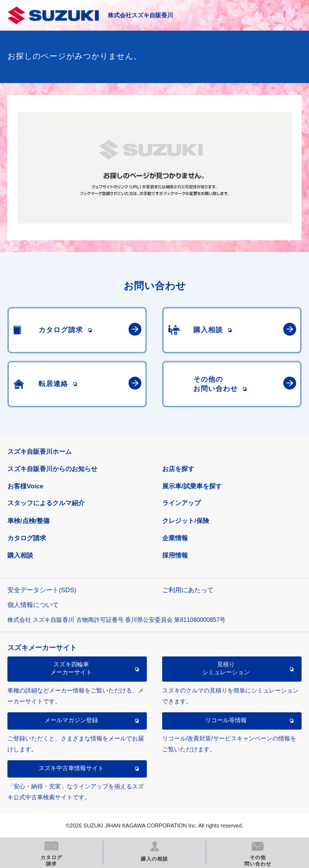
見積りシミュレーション (226, 668)
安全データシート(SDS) (42, 590)
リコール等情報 (226, 720)
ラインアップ (181, 503)
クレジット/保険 (186, 521)
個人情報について (33, 605)
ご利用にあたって (188, 590)
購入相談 (20, 555)
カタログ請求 (27, 538)
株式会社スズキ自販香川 (140, 15)
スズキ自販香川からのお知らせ (52, 469)
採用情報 (175, 555)
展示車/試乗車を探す (192, 486)
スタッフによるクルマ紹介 (46, 503)
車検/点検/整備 (28, 521)
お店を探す (178, 469)
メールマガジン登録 (71, 720)
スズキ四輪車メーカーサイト (71, 668)
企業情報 (175, 538)
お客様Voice (25, 486)
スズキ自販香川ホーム (40, 452)
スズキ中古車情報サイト (71, 768)
